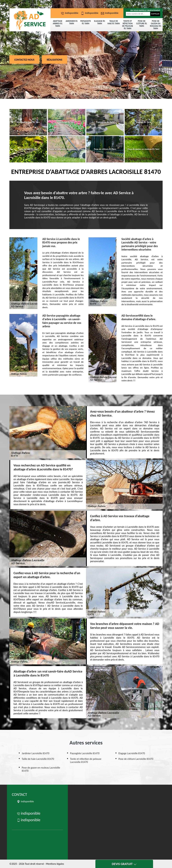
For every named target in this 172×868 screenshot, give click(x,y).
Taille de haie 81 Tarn (114, 22)
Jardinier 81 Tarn (72, 22)
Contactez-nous (24, 60)
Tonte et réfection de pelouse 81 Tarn (128, 25)
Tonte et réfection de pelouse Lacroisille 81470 (86, 760)
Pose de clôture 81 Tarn (142, 23)
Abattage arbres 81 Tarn (57, 23)
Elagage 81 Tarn (100, 22)
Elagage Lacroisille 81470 (132, 753)
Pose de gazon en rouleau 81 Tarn (156, 25)
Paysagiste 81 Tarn (86, 22)
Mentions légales (55, 864)
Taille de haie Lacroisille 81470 (38, 759)
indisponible (70, 13)
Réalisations (55, 60)
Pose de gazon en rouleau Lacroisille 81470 (41, 769)
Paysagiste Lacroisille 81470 (85, 753)
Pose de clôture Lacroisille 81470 (136, 759)
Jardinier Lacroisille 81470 (36, 753)
